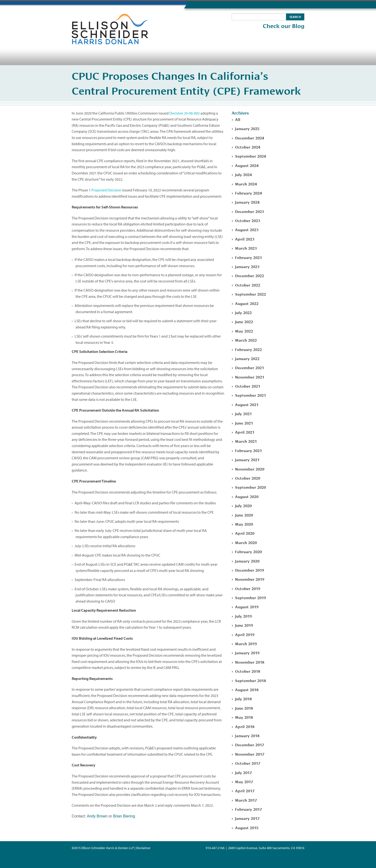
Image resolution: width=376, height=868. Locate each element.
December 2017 (250, 744)
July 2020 (243, 505)
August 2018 (247, 689)
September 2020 (250, 487)
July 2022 (243, 312)
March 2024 (246, 184)
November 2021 (250, 377)
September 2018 (250, 680)
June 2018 (244, 708)
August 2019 (247, 606)
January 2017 (247, 818)
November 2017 (250, 754)
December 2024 (250, 138)
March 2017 (246, 800)
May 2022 (244, 331)
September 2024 (250, 156)
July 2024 (243, 174)
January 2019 (247, 652)
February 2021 (248, 450)
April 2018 (245, 726)
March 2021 (246, 441)
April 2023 (245, 239)
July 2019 (243, 616)
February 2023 (248, 257)
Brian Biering (124, 816)
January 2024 (247, 202)
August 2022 (247, 303)
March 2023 (246, 248)
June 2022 (244, 321)
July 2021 (243, 413)
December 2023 (250, 211)
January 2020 (247, 561)
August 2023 (247, 229)
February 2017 (248, 809)
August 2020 (247, 496)
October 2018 (248, 671)
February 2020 (248, 551)
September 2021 (250, 395)
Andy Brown (97, 816)
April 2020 (245, 533)
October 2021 (248, 386)
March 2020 (246, 542)
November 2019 (250, 579)
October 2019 (248, 588)
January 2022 (247, 358)
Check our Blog (284, 26)
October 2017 (248, 763)
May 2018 (244, 717)
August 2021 (247, 404)
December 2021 (250, 367)
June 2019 (244, 625)
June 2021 (244, 423)
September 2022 (250, 294)
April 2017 (245, 790)
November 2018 (250, 662)
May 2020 (244, 524)
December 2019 (250, 570)
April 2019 (245, 634)
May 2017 (244, 781)
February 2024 (248, 193)
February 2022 (248, 349)
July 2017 (243, 772)
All (238, 119)
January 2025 (247, 128)
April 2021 (245, 432)
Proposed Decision (106, 190)
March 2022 (246, 340)
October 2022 (248, 285)
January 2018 (247, 735)
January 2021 (247, 459)
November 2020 (250, 469)
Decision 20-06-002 (185, 113)
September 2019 (250, 597)
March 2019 (246, 643)
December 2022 (250, 275)
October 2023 (248, 220)
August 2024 (247, 165)
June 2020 (244, 515)
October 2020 (248, 478)
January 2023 (247, 266)
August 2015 (247, 827)
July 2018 (243, 698)
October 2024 (248, 147)
